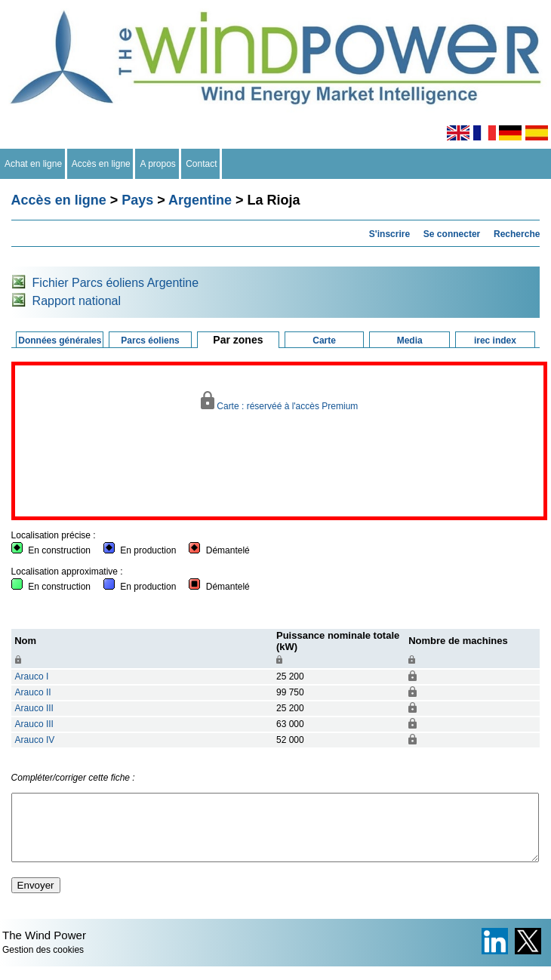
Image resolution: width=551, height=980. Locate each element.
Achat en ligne (34, 164)
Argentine (200, 200)
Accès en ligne (102, 164)
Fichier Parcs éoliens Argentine (116, 283)
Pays (137, 200)
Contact (202, 164)
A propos (158, 164)
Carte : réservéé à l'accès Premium (280, 401)
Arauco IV (35, 740)
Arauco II (33, 692)
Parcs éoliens (150, 341)
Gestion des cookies (43, 963)
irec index (495, 341)
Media (410, 341)
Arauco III (34, 708)
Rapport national (77, 301)
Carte (324, 341)
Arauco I (32, 676)
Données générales (60, 341)
